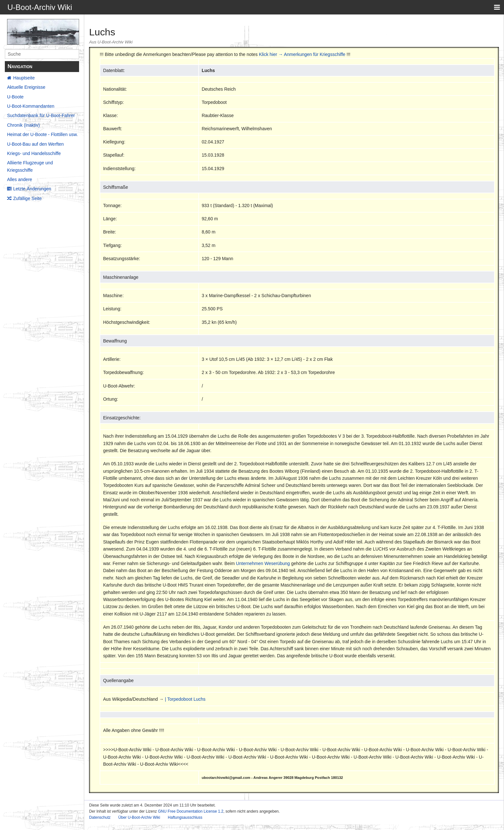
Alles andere (20, 179)
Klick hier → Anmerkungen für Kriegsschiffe (302, 54)
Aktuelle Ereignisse (26, 87)
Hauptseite (24, 78)
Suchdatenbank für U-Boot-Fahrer (41, 115)
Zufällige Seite (27, 198)
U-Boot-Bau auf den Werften (35, 144)
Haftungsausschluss (185, 817)
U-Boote (15, 97)
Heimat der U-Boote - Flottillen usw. (42, 134)
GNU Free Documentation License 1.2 (190, 811)
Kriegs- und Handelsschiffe (34, 153)
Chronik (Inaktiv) (23, 125)
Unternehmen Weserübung (263, 563)
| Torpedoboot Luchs (185, 699)
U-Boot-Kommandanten (31, 106)
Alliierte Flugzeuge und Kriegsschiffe (30, 166)
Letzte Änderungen (32, 189)
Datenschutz (100, 817)
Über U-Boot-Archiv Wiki (139, 817)
